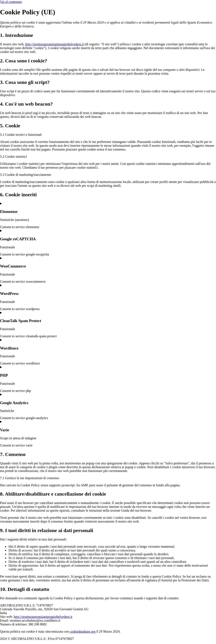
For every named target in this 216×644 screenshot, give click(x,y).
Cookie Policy (87, 639)
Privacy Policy (110, 639)
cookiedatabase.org (83, 631)
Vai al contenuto (11, 2)
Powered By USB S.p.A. (140, 639)
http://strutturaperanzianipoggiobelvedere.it (55, 44)
